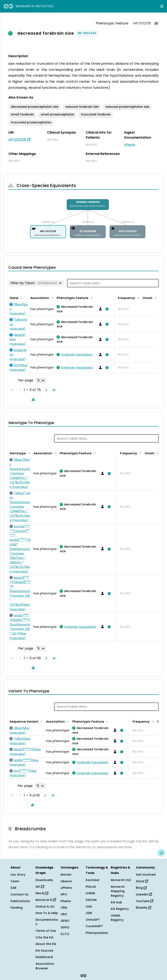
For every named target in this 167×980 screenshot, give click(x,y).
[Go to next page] (45, 390)
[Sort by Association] (52, 298)
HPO (64, 894)
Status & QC (45, 907)
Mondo (66, 875)
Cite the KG (45, 937)
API (40, 887)
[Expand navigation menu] (162, 6)
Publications (20, 901)
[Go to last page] (53, 390)
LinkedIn (144, 894)
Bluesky (143, 908)
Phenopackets (97, 933)
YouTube (145, 901)
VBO (64, 914)
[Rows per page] (41, 380)
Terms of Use (46, 931)
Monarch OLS (121, 880)
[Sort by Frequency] (138, 298)
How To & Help (47, 913)
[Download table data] (32, 399)
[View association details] (106, 309)
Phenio (66, 901)
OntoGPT (93, 920)
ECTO (65, 934)
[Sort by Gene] (21, 298)
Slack (142, 881)
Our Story (18, 875)
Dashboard (44, 957)
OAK (89, 907)
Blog (141, 888)
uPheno (66, 888)
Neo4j (42, 893)
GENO (65, 921)
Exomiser (93, 880)
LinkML (91, 893)
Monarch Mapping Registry (118, 891)
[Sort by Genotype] (28, 453)
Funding (17, 908)
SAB (13, 888)
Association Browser (45, 966)
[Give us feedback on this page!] (161, 853)
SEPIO (65, 927)
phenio (130, 145)
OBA (64, 908)
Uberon (66, 881)
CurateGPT (94, 926)
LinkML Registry (117, 918)
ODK (89, 913)
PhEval (91, 887)
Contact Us (19, 894)
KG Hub (116, 902)
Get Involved (146, 875)
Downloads (44, 880)
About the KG (46, 944)
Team (15, 881)
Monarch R (46, 900)
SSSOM (91, 900)
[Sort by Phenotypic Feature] (91, 298)
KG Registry (120, 909)
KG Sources (44, 951)
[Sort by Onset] (155, 298)
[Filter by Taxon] (36, 283)
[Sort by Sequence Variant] (41, 721)
